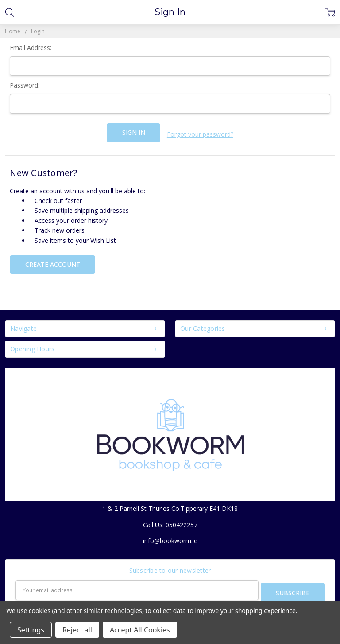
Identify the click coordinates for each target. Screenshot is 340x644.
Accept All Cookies (140, 630)
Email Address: (31, 48)
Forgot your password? (200, 132)
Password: (25, 85)
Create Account (53, 261)
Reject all (77, 630)
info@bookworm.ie (170, 537)
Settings (31, 630)
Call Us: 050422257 (170, 521)
